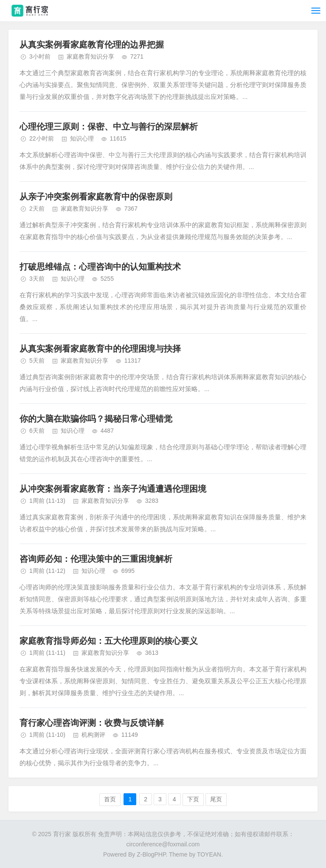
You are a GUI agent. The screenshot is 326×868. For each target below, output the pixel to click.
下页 (193, 799)
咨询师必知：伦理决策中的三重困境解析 (96, 559)
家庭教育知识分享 (90, 56)
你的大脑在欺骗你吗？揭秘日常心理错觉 (96, 419)
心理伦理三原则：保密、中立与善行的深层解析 (109, 127)
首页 (110, 799)
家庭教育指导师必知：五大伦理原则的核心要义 (109, 641)
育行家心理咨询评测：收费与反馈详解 (92, 723)
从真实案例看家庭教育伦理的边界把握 (92, 45)
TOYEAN (209, 854)
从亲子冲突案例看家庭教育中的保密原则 (96, 197)
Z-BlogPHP (151, 854)
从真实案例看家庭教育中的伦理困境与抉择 (100, 349)
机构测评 (93, 735)
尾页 (216, 799)
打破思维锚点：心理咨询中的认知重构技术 (100, 267)
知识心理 (82, 138)
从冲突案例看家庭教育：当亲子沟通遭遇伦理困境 (113, 489)
